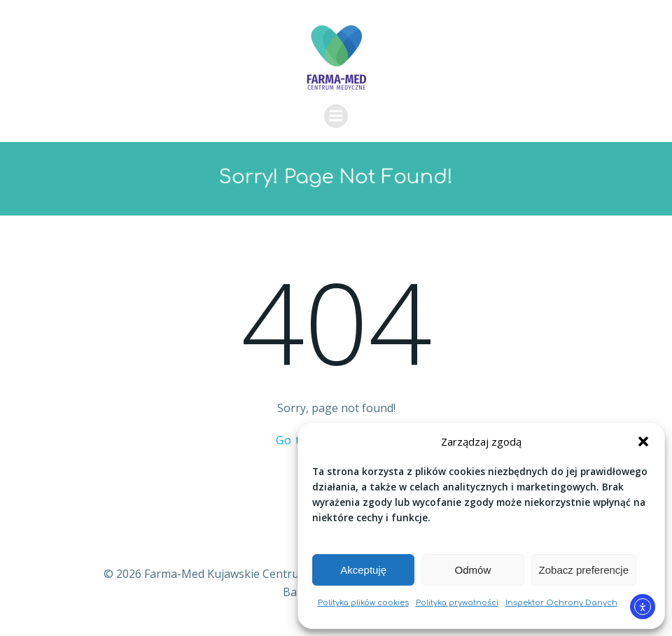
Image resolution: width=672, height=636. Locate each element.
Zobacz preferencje (584, 570)
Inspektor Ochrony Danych (561, 603)
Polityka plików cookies (363, 603)
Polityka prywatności (457, 603)
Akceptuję (363, 570)
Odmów (473, 570)
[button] (643, 441)
